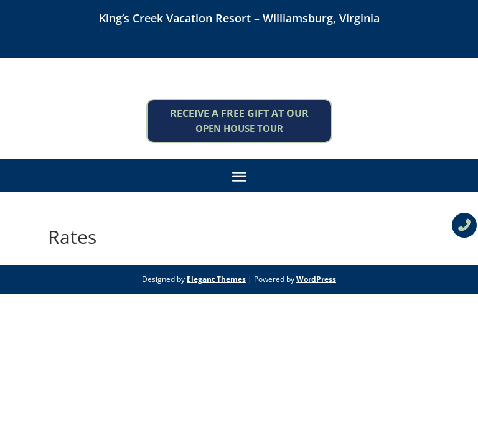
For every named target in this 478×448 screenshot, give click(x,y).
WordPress (316, 279)
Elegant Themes (216, 279)
